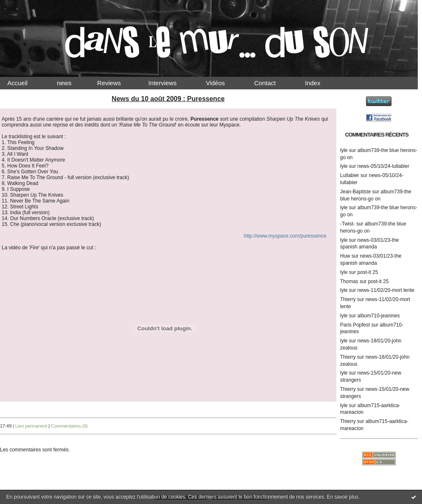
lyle (344, 150)
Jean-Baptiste (355, 192)
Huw (345, 256)
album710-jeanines (378, 316)
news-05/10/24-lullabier (383, 166)
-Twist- (347, 224)
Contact (272, 83)
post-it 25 (367, 272)
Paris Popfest (355, 325)
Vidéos (222, 83)
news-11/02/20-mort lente (386, 290)
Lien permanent (31, 426)
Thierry (348, 299)
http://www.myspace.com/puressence (285, 236)
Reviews (117, 83)
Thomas (349, 281)
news (71, 83)
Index (320, 83)
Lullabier (350, 175)
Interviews (170, 83)
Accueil (25, 83)
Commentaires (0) (69, 426)
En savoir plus (342, 497)
